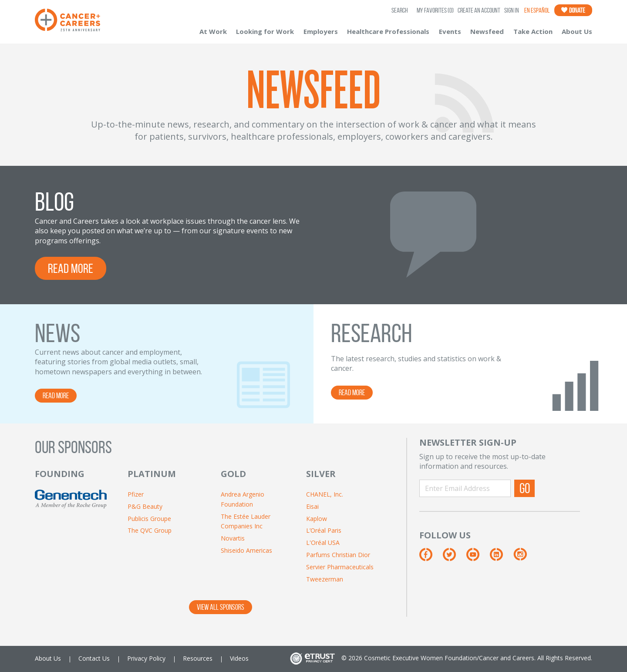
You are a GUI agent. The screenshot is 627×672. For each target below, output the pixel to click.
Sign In (512, 10)
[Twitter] (454, 558)
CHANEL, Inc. (325, 494)
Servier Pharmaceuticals (340, 567)
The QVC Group (150, 530)
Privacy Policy (146, 658)
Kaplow (317, 519)
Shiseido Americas (246, 550)
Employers (321, 31)
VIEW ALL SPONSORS (221, 607)
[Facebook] (431, 558)
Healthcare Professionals (388, 31)
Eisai (312, 506)
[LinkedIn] (501, 558)
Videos (239, 658)
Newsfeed (487, 31)
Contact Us (94, 658)
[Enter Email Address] (465, 488)
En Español (537, 10)
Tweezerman (325, 579)
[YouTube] (478, 558)
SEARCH (400, 10)
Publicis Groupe (149, 519)
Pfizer (136, 494)
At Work (213, 31)
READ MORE (71, 268)
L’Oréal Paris (324, 530)
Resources (198, 658)
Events (450, 31)
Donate (573, 10)
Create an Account (479, 10)
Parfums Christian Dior (338, 555)
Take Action (533, 31)
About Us (577, 31)
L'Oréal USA (323, 543)
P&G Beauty (145, 506)
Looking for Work (265, 31)
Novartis (233, 538)
